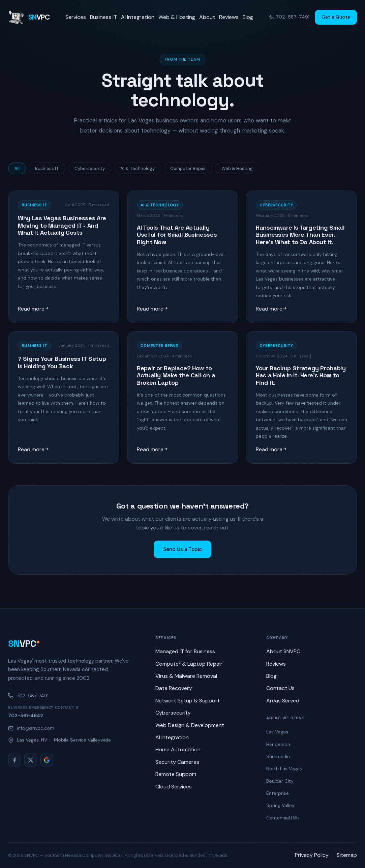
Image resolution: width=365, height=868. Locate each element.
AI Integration (138, 17)
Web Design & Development (190, 725)
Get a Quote (336, 17)
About (207, 17)
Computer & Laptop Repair (189, 664)
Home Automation (178, 749)
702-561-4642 (26, 716)
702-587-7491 (289, 17)
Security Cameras (177, 762)
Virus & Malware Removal (186, 676)
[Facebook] (14, 760)
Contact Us (280, 688)
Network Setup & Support (188, 701)
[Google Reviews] (47, 760)
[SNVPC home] (29, 17)
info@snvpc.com (31, 728)
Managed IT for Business (185, 651)
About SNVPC (283, 651)
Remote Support (176, 774)
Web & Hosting (177, 17)
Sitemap (347, 855)
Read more (34, 309)
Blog (248, 17)
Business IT (103, 17)
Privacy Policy (312, 855)
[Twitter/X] (31, 760)
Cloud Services (174, 787)
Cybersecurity (90, 168)
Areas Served (283, 701)
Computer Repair (188, 168)
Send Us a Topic (182, 549)
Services (76, 17)
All (17, 168)
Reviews (229, 17)
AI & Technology (138, 168)
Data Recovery (174, 688)
